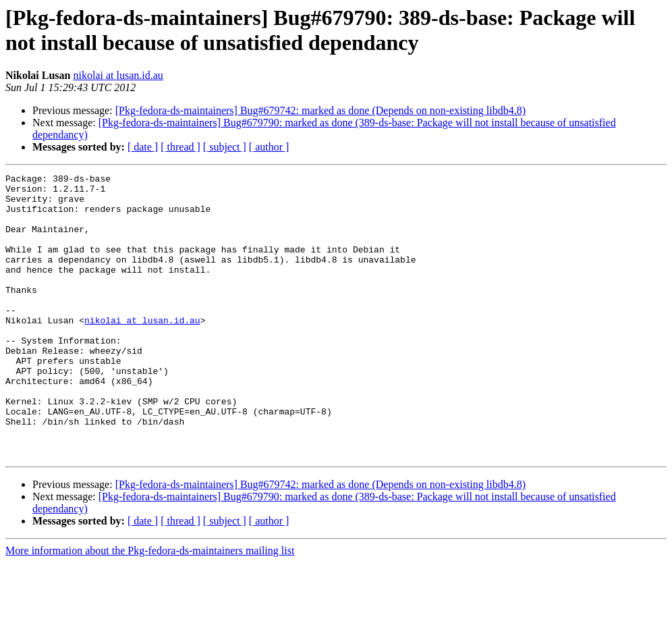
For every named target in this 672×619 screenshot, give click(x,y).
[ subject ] (225, 147)
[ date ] (143, 147)
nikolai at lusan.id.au (118, 75)
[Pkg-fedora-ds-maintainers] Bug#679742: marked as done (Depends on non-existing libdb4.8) (320, 110)
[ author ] (269, 147)
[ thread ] (180, 147)
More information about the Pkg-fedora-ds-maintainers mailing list (150, 607)
